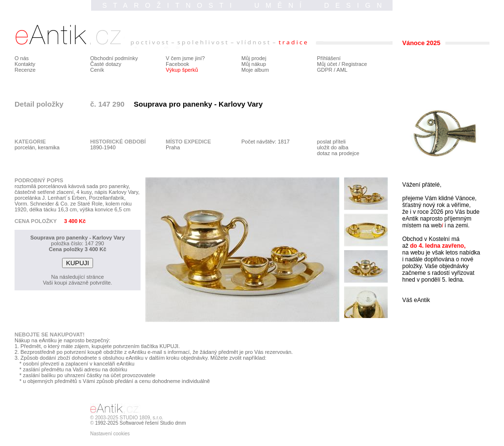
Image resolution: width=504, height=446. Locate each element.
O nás (22, 58)
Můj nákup (254, 64)
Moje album (255, 70)
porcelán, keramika (37, 147)
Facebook (177, 64)
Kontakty (25, 64)
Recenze (25, 70)
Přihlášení (329, 58)
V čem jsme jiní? (185, 58)
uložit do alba (333, 147)
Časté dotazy (106, 64)
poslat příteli (331, 142)
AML (342, 70)
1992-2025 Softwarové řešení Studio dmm (140, 423)
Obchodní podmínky (114, 58)
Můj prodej (254, 58)
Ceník (97, 70)
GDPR (325, 70)
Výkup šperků (182, 70)
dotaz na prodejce (338, 153)
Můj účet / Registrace (342, 64)
